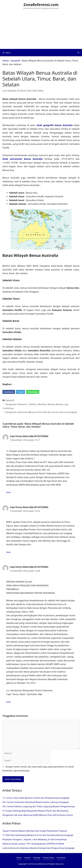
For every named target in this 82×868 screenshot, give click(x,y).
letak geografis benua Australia (55, 125)
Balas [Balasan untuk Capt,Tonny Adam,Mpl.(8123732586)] (9, 492)
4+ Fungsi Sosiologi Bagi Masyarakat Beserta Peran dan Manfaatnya (35, 811)
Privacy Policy (48, 858)
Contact (27, 858)
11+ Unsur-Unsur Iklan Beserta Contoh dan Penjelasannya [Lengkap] (36, 798)
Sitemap (37, 858)
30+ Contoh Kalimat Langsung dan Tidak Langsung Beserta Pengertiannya (39, 806)
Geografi (15, 61)
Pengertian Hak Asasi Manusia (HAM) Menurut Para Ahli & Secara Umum (38, 815)
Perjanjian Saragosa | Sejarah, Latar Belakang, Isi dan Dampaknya (35, 839)
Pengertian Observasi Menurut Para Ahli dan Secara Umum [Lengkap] (41, 412)
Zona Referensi (40, 864)
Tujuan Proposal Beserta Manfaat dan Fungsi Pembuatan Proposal (35, 831)
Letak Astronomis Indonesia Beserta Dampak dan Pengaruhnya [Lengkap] (38, 848)
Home (6, 61)
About (19, 858)
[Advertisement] (41, 31)
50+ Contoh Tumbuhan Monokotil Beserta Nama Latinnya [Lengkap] (36, 802)
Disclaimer (61, 858)
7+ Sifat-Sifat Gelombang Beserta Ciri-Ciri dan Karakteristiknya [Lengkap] (38, 835)
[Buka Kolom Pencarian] (78, 53)
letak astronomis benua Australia (23, 159)
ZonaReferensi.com (41, 5)
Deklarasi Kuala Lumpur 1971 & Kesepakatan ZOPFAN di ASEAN (33, 844)
